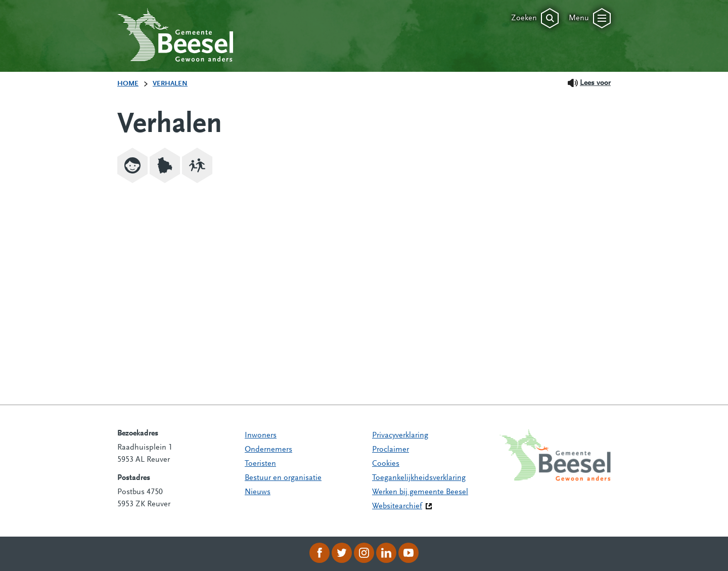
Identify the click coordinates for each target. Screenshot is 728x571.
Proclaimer (391, 450)
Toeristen (260, 464)
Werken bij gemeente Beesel (420, 492)
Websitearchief (397, 506)
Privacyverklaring (400, 435)
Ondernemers (268, 450)
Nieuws (258, 492)
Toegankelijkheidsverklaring (419, 478)
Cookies (386, 464)
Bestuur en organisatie (283, 478)
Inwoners (261, 435)
